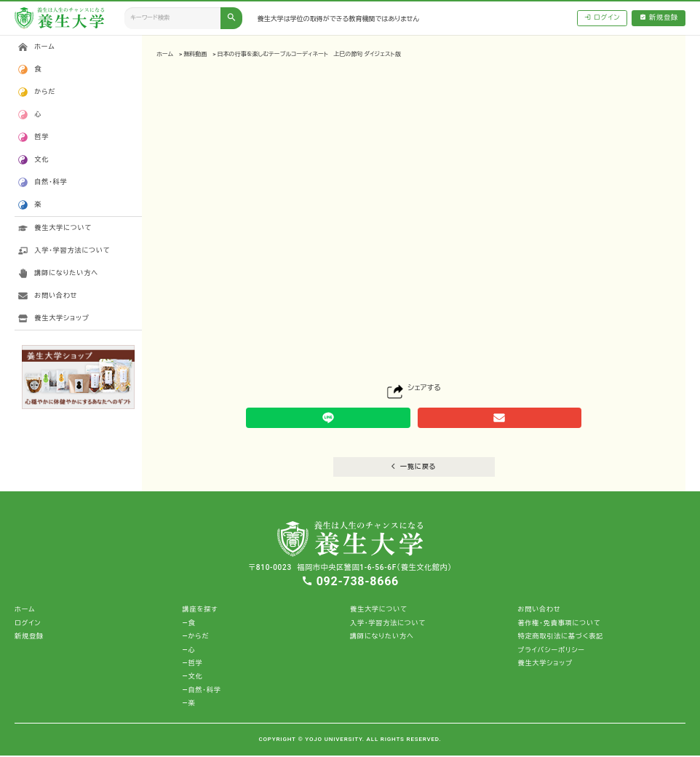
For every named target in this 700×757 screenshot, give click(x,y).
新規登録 (659, 18)
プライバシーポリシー (551, 651)
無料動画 (195, 54)
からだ (45, 92)
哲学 (41, 137)
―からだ (196, 638)
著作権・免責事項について (559, 625)
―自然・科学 (202, 691)
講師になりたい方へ (66, 273)
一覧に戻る (414, 468)
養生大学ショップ (61, 318)
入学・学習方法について (72, 250)
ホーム (165, 54)
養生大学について (63, 228)
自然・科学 (51, 182)
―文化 (193, 678)
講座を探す (200, 611)
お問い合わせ (56, 296)
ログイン (602, 18)
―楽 (189, 705)
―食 (189, 625)
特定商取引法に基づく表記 (560, 638)
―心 (189, 651)
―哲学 (193, 665)
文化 (41, 159)
